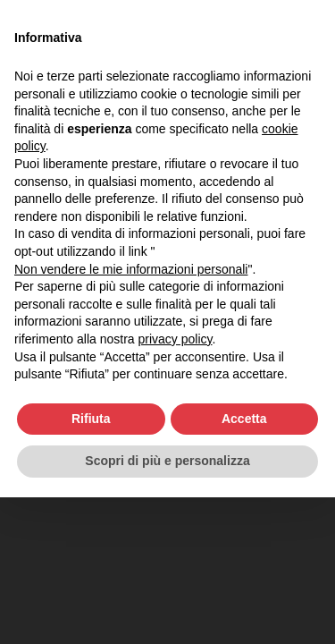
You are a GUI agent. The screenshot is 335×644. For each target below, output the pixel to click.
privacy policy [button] (176, 339)
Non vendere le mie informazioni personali (131, 269)
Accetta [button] (244, 419)
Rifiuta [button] (91, 419)
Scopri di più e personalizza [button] (167, 461)
